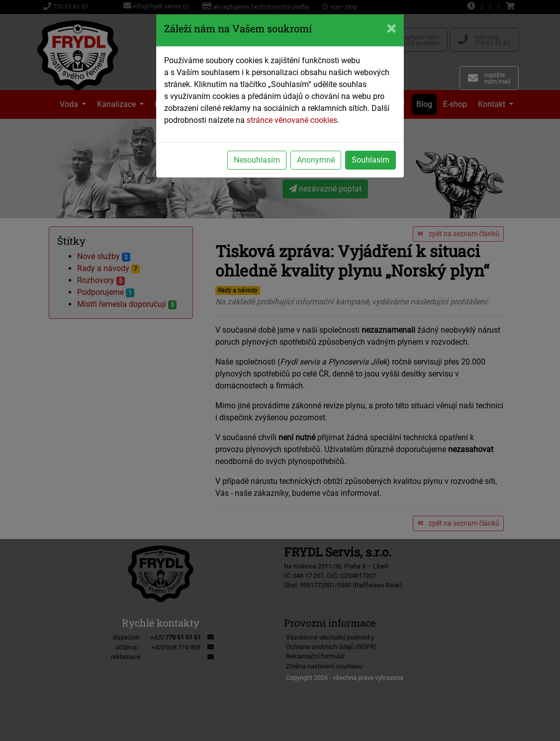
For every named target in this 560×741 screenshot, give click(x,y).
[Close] (392, 29)
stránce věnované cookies (292, 120)
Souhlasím (371, 160)
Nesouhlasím (257, 160)
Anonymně (316, 160)
